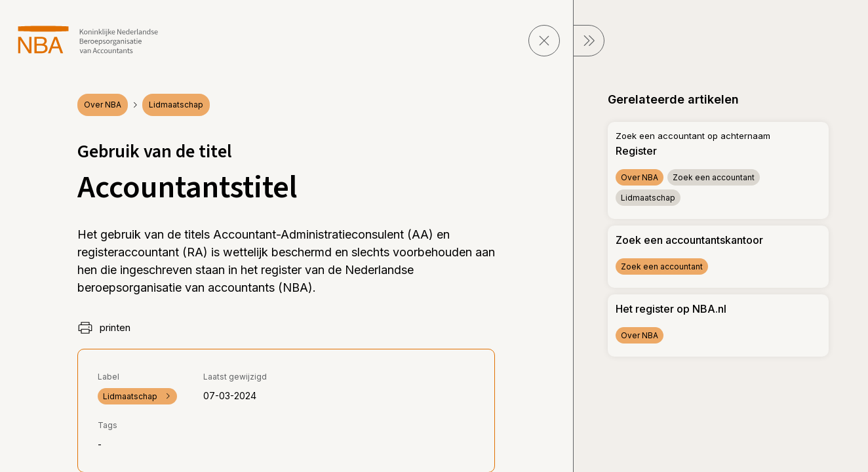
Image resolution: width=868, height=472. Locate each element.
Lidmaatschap (176, 105)
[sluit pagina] (544, 41)
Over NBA (103, 105)
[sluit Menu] (589, 41)
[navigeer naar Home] (88, 40)
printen (104, 328)
